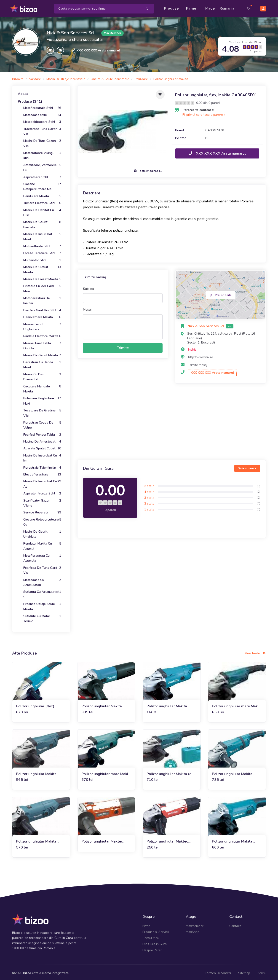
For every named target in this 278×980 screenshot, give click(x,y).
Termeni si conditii (218, 971)
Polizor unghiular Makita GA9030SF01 (232, 772)
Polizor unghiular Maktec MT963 (167, 839)
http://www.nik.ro (201, 355)
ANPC (262, 971)
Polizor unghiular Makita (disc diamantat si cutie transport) (171, 772)
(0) (258, 484)
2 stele (149, 501)
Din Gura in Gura (155, 942)
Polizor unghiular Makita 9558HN (102, 704)
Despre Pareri (152, 948)
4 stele (149, 490)
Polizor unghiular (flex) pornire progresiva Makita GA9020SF (37, 704)
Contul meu (151, 936)
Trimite (123, 346)
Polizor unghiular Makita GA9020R (167, 704)
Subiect (88, 287)
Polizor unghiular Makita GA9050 (232, 839)
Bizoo (27, 971)
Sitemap (244, 971)
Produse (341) (30, 99)
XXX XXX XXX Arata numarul (98, 48)
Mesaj (87, 307)
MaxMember (195, 924)
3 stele (149, 495)
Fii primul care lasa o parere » (204, 113)
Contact (235, 924)
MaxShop (193, 930)
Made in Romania (220, 7)
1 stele (149, 507)
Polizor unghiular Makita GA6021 (36, 839)
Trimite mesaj (198, 363)
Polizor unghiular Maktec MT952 (102, 839)
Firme (191, 7)
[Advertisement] (172, 420)
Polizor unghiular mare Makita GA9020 (237, 704)
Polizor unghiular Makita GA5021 (36, 772)
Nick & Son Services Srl (70, 31)
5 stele (149, 484)
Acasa (23, 92)
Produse (171, 7)
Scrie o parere (247, 466)
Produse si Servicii (156, 930)
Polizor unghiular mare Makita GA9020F (106, 772)
